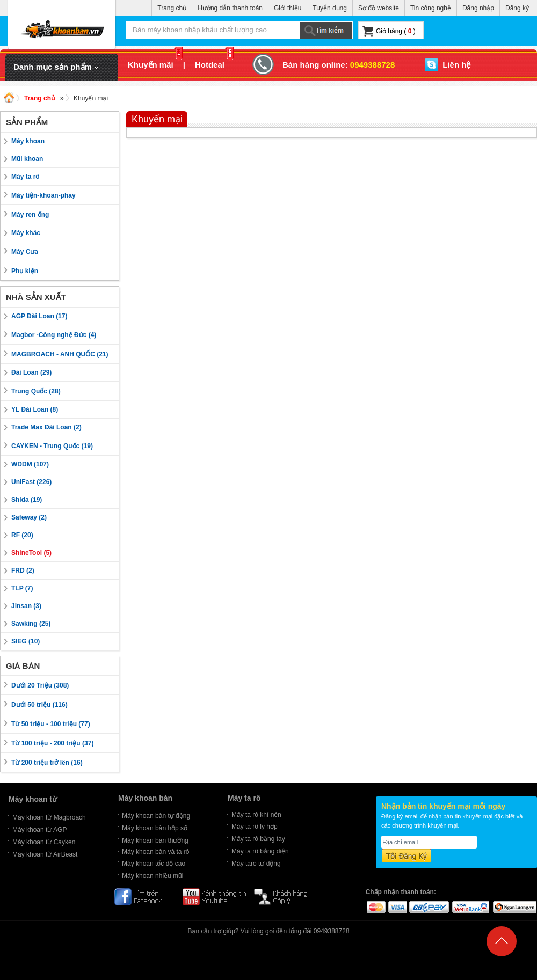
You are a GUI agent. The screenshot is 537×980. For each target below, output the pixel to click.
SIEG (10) (26, 641)
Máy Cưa (25, 252)
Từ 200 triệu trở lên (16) (47, 763)
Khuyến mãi (155, 65)
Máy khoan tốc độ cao (154, 864)
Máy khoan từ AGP (39, 830)
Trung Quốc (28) (36, 391)
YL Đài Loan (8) (35, 409)
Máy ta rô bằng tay (258, 839)
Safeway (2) (29, 517)
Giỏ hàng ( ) (389, 31)
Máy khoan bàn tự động (156, 816)
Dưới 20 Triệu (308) (40, 685)
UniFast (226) (31, 482)
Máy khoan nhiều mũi (153, 876)
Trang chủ (172, 8)
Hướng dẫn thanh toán (230, 8)
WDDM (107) (30, 464)
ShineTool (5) (31, 553)
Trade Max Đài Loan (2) (46, 427)
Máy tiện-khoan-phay (43, 195)
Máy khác (26, 233)
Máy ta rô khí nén (256, 815)
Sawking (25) (31, 624)
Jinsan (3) (26, 606)
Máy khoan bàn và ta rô (155, 852)
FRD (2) (23, 571)
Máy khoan (28, 141)
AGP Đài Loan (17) (39, 316)
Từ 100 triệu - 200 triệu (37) (52, 743)
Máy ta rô (26, 177)
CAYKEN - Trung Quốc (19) (52, 446)
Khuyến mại (91, 98)
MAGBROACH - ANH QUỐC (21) (60, 354)
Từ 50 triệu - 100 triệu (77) (51, 724)
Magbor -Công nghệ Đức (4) (54, 335)
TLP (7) (22, 588)
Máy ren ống (30, 215)
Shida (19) (27, 500)
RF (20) (22, 535)
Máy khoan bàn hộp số (155, 828)
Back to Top (502, 949)
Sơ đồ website (379, 8)
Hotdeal (214, 65)
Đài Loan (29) (31, 372)
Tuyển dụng (330, 8)
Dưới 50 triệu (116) (39, 705)
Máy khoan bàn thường (155, 840)
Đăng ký (517, 8)
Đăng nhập (478, 8)
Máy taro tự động (256, 864)
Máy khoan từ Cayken (44, 842)
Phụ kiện (25, 271)
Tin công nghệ (431, 8)
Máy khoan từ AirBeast (45, 854)
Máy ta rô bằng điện (260, 851)
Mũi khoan (27, 159)
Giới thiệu (288, 8)
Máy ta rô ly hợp (255, 827)
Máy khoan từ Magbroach (49, 817)
